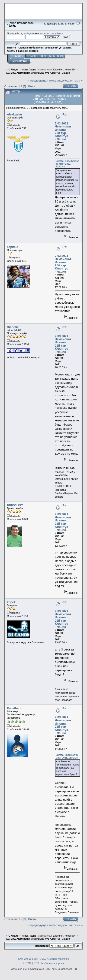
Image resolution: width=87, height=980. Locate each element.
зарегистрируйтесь (52, 33)
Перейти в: (42, 946)
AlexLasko (14, 114)
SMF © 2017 (41, 959)
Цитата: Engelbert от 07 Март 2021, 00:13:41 (67, 164)
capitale (13, 247)
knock (11, 602)
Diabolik (13, 327)
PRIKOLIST (15, 505)
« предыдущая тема (42, 80)
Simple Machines (59, 959)
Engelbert (58, 70)
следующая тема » (70, 80)
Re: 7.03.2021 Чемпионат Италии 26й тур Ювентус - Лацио (63, 127)
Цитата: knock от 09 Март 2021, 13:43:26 (67, 756)
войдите (29, 33)
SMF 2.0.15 (25, 959)
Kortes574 (70, 70)
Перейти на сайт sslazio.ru (54, 17)
